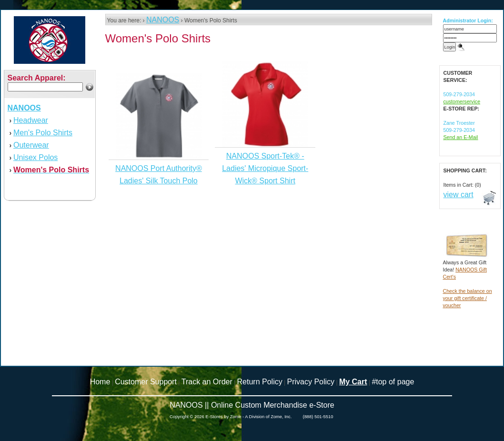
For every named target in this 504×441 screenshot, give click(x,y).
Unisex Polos (35, 157)
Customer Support (146, 382)
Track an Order (207, 382)
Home (100, 382)
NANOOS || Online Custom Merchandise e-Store (252, 405)
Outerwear (31, 145)
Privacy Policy (311, 382)
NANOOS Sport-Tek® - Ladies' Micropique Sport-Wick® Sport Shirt (265, 168)
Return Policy (260, 382)
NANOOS (163, 20)
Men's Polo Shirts (43, 133)
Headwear (31, 120)
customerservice (462, 101)
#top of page (393, 382)
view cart (459, 195)
